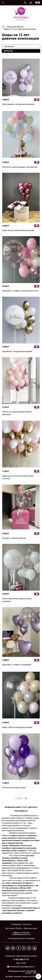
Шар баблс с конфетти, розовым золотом (20, 291)
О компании (16, 924)
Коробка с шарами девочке (14, 538)
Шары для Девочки (15, 27)
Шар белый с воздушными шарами (17, 351)
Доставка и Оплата (14, 928)
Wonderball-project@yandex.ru (22, 967)
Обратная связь (30, 928)
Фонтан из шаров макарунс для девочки (20, 167)
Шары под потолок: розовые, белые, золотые (18, 477)
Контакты (27, 924)
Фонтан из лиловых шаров (14, 787)
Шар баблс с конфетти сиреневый (17, 665)
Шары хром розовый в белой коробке (18, 230)
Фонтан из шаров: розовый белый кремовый (17, 413)
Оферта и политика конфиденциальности (21, 933)
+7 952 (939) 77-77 (21, 959)
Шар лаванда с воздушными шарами (18, 104)
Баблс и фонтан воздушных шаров (17, 727)
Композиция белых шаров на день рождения (17, 600)
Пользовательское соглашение (21, 938)
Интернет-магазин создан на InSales (21, 976)
